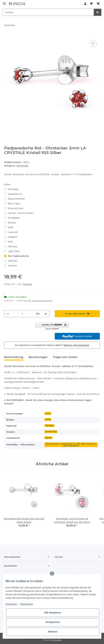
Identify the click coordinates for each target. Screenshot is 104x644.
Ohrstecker (22, 166)
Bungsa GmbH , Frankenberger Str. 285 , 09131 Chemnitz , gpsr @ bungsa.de (71, 445)
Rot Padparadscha (18, 256)
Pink (10, 242)
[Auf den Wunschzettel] (93, 44)
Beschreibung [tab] (14, 357)
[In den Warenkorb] (7, 36)
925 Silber (50, 425)
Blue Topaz (14, 203)
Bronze (12, 223)
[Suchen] (48, 12)
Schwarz (13, 265)
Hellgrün (13, 237)
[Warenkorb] (98, 4)
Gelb (11, 227)
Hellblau (13, 261)
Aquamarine (15, 194)
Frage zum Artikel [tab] (65, 357)
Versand (27, 284)
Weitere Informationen (76, 345)
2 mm (48, 413)
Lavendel (13, 232)
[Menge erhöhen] (46, 314)
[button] (85, 4)
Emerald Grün (16, 208)
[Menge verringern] (8, 314)
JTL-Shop (58, 640)
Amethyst (13, 189)
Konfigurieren (53, 622)
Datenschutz (27, 604)
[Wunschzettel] (91, 4)
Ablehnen (53, 632)
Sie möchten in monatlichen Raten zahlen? (52, 345)
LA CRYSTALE (51, 432)
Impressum (11, 604)
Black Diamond (16, 199)
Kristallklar (14, 218)
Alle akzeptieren (53, 613)
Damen (48, 438)
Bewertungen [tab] (38, 357)
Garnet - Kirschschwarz (21, 213)
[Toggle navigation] (4, 2)
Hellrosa (13, 246)
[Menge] (22, 314)
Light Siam (14, 251)
